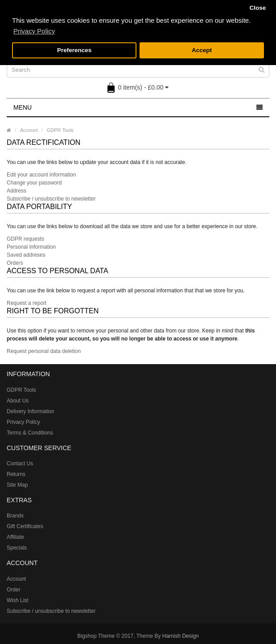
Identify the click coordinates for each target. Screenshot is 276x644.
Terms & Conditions (30, 433)
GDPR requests (25, 239)
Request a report (27, 303)
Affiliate (15, 537)
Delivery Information (31, 411)
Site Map (17, 485)
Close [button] (257, 8)
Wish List (18, 600)
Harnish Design (181, 636)
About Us (18, 401)
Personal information (31, 247)
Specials (17, 548)
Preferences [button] (74, 50)
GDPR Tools (60, 130)
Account (29, 130)
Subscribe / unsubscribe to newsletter (51, 199)
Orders (15, 263)
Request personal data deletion (44, 351)
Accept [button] (202, 50)
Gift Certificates (25, 526)
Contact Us (20, 464)
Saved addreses (26, 255)
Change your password (34, 183)
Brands (15, 516)
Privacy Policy (23, 422)
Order (14, 590)
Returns (16, 474)
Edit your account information (41, 175)
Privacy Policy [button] (34, 31)
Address (16, 191)
